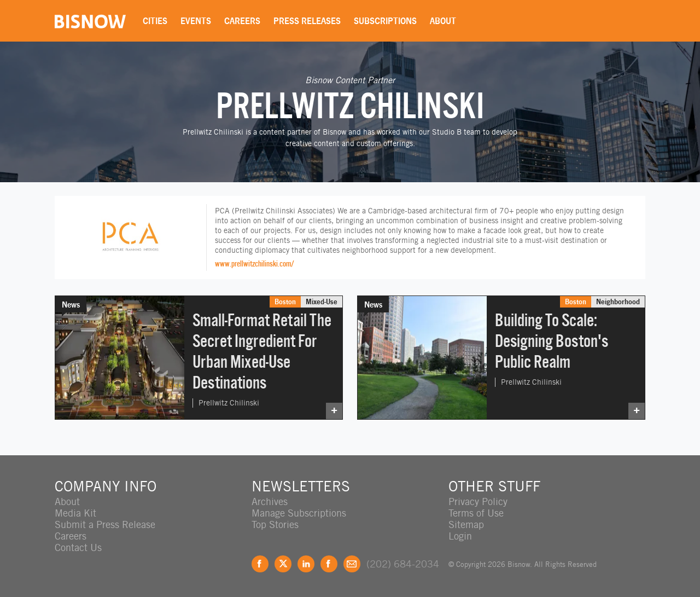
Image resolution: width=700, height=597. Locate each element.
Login (460, 536)
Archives (270, 502)
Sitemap (466, 524)
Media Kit (75, 513)
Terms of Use (476, 513)
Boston (285, 302)
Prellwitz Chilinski (229, 403)
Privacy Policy (478, 502)
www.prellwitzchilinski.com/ (255, 263)
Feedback (352, 564)
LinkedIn (306, 564)
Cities (155, 21)
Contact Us (78, 547)
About (443, 21)
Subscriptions (385, 21)
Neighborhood (618, 302)
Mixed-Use (322, 302)
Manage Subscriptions (299, 513)
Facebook (260, 564)
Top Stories (275, 524)
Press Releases (307, 21)
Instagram (329, 564)
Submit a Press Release (105, 524)
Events (196, 21)
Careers (242, 21)
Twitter (283, 564)
